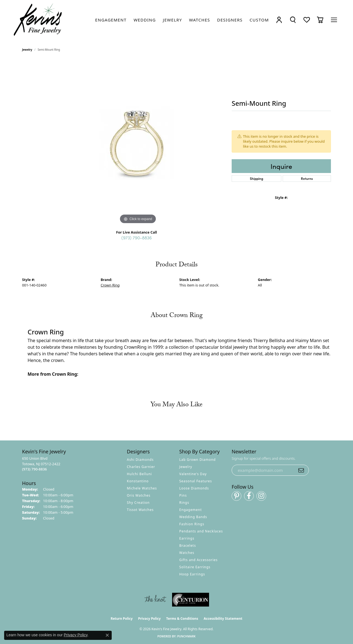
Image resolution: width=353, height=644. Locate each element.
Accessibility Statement (223, 619)
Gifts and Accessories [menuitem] (198, 560)
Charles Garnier (141, 467)
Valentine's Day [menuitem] (193, 474)
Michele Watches (142, 488)
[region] (138, 143)
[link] (111, 20)
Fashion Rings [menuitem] (192, 524)
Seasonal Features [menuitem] (196, 481)
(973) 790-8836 (137, 237)
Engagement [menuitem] (191, 510)
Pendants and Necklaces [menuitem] (201, 531)
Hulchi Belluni (139, 474)
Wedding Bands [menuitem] (193, 517)
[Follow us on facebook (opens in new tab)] (249, 496)
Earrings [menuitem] (187, 538)
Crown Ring (110, 285)
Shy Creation (138, 503)
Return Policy (122, 619)
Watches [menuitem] (187, 553)
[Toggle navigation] (334, 20)
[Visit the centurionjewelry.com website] (191, 600)
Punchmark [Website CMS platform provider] (187, 636)
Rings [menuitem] (184, 503)
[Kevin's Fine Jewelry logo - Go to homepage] (38, 20)
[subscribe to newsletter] (301, 470)
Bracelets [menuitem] (188, 546)
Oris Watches (139, 495)
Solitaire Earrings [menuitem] (195, 567)
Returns (307, 178)
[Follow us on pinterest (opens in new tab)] (236, 496)
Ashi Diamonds (140, 460)
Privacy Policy (149, 619)
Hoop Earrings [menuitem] (192, 574)
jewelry (27, 50)
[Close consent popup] (107, 635)
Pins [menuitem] (183, 495)
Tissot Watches (140, 510)
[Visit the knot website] (155, 600)
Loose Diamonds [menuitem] (194, 488)
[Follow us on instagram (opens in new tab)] (261, 496)
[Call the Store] (34, 469)
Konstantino (138, 481)
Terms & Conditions (182, 619)
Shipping (256, 178)
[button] (279, 20)
